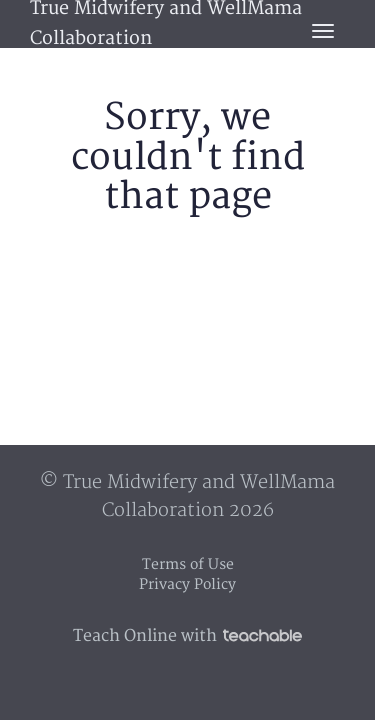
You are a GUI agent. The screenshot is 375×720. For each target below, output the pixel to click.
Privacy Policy (187, 584)
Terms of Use (188, 564)
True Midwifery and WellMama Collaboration (166, 24)
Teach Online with (187, 636)
